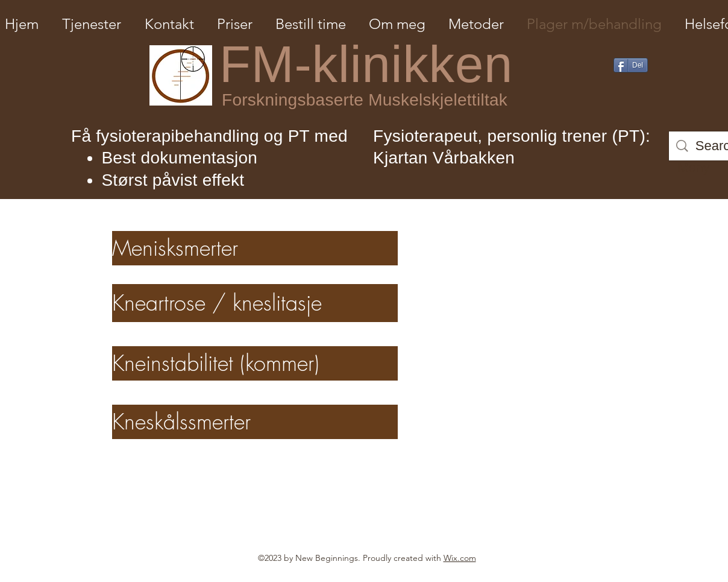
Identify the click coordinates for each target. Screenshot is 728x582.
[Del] (631, 65)
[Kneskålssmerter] (255, 422)
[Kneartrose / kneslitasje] (255, 303)
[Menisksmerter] (255, 248)
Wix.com (460, 558)
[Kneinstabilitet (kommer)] (255, 363)
